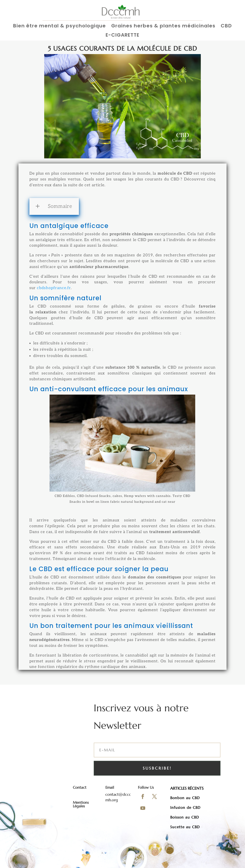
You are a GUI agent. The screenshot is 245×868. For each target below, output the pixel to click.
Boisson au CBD (185, 817)
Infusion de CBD (185, 807)
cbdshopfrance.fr (54, 288)
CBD (226, 26)
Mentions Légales (81, 804)
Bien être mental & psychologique (59, 26)
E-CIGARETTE (122, 35)
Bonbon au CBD (185, 798)
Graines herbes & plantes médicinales (163, 26)
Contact (80, 787)
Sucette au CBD (185, 827)
